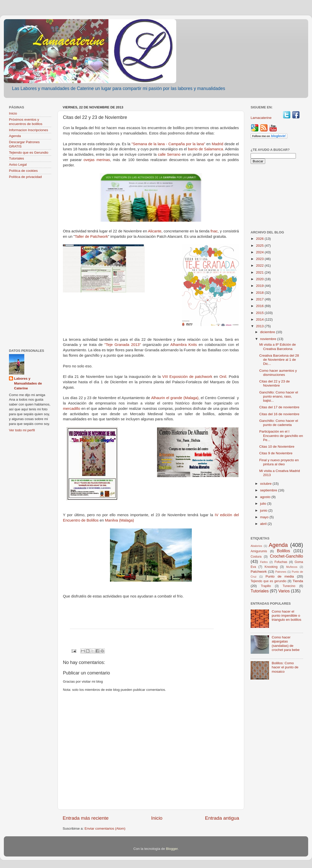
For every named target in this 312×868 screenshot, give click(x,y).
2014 (260, 319)
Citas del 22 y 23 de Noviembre (275, 383)
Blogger (172, 849)
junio (264, 510)
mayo (265, 517)
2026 (260, 239)
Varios (284, 591)
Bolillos (283, 551)
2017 (260, 299)
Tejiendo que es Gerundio (29, 153)
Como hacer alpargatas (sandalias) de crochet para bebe (286, 644)
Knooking (271, 567)
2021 (260, 272)
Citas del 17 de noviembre (279, 407)
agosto (266, 497)
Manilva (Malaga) (119, 520)
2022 (260, 266)
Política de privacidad (25, 177)
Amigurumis (259, 551)
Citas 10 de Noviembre (277, 447)
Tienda (298, 581)
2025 (260, 246)
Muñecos (292, 567)
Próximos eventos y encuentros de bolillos (26, 122)
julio (264, 504)
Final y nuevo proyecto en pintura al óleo (279, 462)
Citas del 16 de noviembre (279, 414)
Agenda (15, 136)
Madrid (218, 144)
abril (264, 524)
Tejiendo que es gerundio (269, 581)
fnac (214, 231)
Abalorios (256, 546)
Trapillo (266, 586)
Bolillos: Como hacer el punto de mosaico (285, 667)
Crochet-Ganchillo (286, 556)
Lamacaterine (262, 118)
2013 (260, 326)
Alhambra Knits (184, 345)
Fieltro (264, 562)
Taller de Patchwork (92, 236)
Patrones (281, 572)
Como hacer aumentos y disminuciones (278, 373)
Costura (256, 557)
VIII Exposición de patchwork (187, 377)
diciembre (268, 332)
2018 (260, 293)
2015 (260, 313)
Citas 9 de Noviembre (276, 453)
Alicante (155, 231)
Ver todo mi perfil (22, 430)
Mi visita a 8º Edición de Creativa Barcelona (278, 347)
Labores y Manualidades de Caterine (28, 383)
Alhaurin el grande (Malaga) (175, 398)
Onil (223, 377)
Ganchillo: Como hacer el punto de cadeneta (279, 423)
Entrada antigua (222, 818)
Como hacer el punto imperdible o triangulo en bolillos (286, 616)
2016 (260, 306)
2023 (260, 259)
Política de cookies (23, 171)
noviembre (269, 339)
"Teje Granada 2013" (123, 345)
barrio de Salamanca (205, 149)
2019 (260, 286)
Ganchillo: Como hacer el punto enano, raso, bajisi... (279, 396)
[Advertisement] (30, 264)
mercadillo (72, 409)
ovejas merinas (97, 160)
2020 (260, 279)
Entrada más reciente (86, 818)
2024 (260, 252)
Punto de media (280, 576)
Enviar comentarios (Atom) (105, 828)
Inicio (157, 818)
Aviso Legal (18, 165)
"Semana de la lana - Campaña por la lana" (168, 144)
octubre (266, 484)
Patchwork (259, 572)
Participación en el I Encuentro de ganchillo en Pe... (281, 436)
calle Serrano (169, 154)
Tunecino (289, 586)
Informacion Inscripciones (29, 130)
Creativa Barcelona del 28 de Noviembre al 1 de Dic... (279, 360)
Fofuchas (281, 562)
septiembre (269, 490)
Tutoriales (16, 158)
